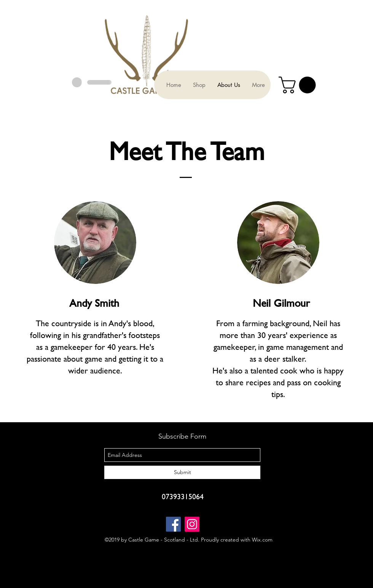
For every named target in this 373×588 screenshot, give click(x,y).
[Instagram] (192, 524)
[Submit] (182, 472)
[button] (299, 85)
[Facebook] (173, 524)
